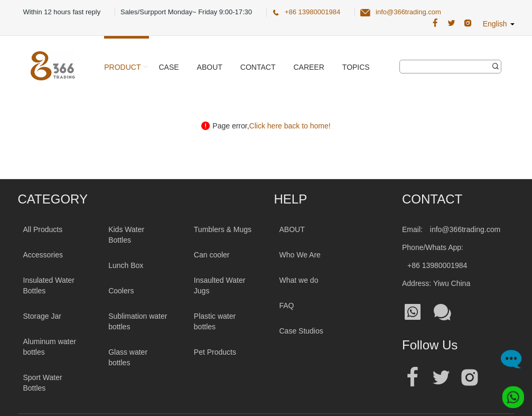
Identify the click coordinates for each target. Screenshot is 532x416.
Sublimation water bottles (138, 321)
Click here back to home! (290, 126)
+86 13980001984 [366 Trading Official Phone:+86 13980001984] (312, 12)
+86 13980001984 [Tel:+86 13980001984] (437, 265)
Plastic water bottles (215, 321)
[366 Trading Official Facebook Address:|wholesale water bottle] (435, 23)
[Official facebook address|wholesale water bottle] (413, 378)
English (499, 24)
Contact (258, 67)
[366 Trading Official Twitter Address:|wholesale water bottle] (451, 23)
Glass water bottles (128, 357)
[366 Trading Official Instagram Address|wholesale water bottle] (468, 23)
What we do (299, 280)
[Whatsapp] (509, 393)
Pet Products (215, 352)
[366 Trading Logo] (53, 66)
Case (169, 67)
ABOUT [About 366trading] (292, 229)
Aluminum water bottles (50, 347)
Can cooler (212, 255)
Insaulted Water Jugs (220, 285)
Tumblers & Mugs (223, 229)
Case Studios (301, 331)
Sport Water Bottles (43, 383)
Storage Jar (42, 316)
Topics (356, 67)
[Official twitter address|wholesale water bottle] (441, 378)
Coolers (121, 291)
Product (122, 67)
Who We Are (300, 255)
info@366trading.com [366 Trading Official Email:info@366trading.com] (408, 12)
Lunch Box (126, 265)
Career (309, 67)
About (210, 67)
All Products (43, 229)
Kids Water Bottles (126, 235)
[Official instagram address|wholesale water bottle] (470, 378)
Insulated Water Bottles (49, 285)
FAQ (287, 306)
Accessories (43, 255)
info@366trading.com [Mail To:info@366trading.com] (465, 229)
